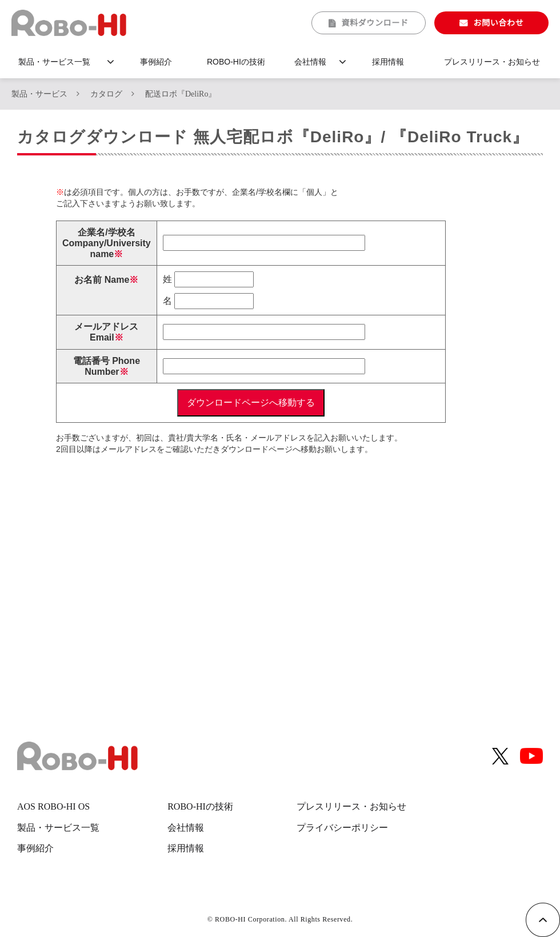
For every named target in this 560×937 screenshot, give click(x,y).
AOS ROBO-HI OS (53, 806)
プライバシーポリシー (342, 828)
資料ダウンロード (375, 23)
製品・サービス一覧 (54, 62)
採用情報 (388, 62)
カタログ (106, 94)
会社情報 (310, 62)
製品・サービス (39, 94)
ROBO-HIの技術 (236, 62)
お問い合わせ (498, 23)
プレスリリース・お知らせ (492, 62)
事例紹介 (156, 62)
